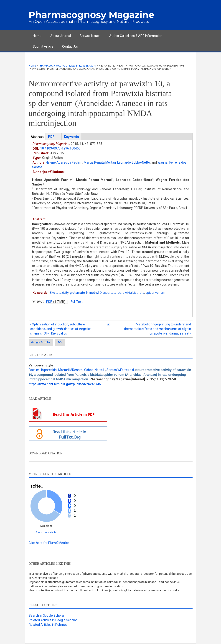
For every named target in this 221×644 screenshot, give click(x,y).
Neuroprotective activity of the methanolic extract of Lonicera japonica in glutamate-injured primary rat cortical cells (104, 591)
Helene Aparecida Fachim (64, 162)
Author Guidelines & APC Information (136, 36)
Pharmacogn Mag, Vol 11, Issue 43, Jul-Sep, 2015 (67, 66)
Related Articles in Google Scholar (53, 621)
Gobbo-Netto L (95, 370)
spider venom (155, 293)
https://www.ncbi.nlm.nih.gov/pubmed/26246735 (65, 384)
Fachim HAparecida (43, 370)
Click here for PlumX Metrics (49, 543)
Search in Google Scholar (47, 616)
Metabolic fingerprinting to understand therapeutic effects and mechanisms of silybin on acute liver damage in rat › (157, 329)
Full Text (77, 302)
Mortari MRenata (70, 370)
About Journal (61, 36)
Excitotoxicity (59, 293)
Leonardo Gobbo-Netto (134, 162)
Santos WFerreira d (120, 370)
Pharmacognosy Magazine (91, 15)
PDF (49, 302)
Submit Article (43, 46)
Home (37, 36)
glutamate (77, 293)
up (109, 324)
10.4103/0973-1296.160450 (60, 148)
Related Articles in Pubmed (48, 625)
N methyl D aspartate (101, 293)
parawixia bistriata (131, 293)
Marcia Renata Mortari (100, 162)
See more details (46, 533)
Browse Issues (90, 36)
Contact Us (70, 46)
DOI (69, 343)
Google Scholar (42, 343)
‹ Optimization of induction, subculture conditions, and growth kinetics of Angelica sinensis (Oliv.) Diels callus (61, 329)
